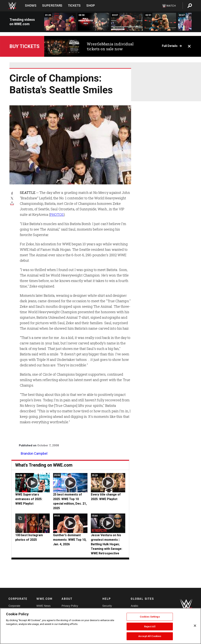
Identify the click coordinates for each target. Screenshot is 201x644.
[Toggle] (12, 203)
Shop (91, 6)
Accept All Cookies (150, 636)
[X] (12, 198)
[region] (100, 626)
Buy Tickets (24, 46)
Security (107, 606)
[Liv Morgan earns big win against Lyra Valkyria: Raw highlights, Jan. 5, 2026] (160, 22)
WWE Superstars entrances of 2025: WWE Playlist (29, 499)
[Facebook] (12, 193)
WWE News (44, 606)
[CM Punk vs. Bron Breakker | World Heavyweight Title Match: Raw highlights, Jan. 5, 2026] (127, 22)
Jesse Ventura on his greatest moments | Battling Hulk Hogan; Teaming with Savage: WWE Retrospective (107, 544)
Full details (170, 46)
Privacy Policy (70, 606)
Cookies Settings (150, 617)
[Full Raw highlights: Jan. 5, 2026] (93, 22)
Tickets (74, 6)
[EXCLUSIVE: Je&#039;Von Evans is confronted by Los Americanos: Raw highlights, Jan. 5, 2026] (60, 22)
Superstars (52, 6)
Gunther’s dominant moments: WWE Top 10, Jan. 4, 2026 (70, 540)
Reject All (150, 627)
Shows (31, 6)
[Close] (195, 626)
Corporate (14, 606)
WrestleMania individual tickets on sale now (110, 46)
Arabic (135, 606)
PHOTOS (57, 214)
